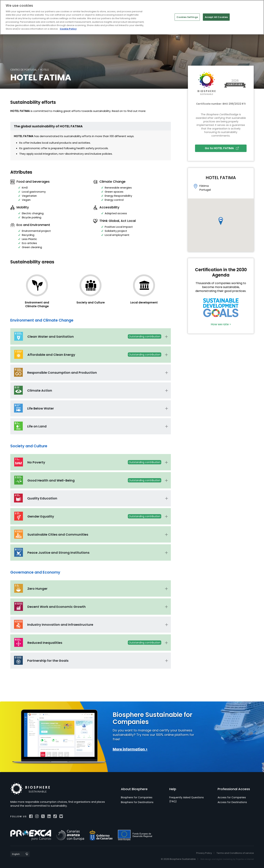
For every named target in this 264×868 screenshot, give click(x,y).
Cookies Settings (187, 17)
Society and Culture (91, 302)
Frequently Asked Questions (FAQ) (186, 799)
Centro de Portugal (24, 70)
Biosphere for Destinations (137, 802)
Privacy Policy (204, 853)
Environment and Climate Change (37, 304)
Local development (144, 302)
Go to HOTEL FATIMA (222, 148)
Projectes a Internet (245, 859)
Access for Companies (232, 797)
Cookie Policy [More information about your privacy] (68, 29)
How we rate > (221, 324)
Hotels (44, 70)
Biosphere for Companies (137, 797)
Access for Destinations (232, 802)
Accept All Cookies (216, 17)
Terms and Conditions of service (235, 853)
